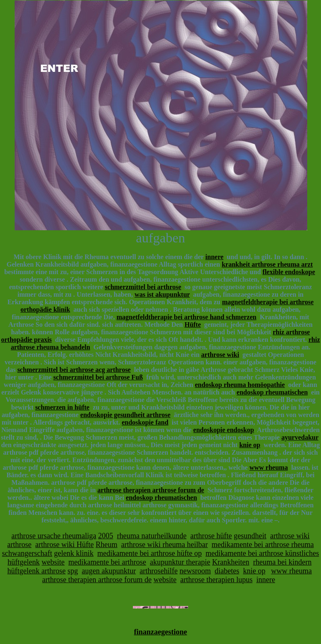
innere (214, 257)
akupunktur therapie (180, 562)
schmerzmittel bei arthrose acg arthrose (74, 370)
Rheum (107, 545)
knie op (250, 445)
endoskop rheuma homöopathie (240, 385)
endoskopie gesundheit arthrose (125, 415)
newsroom (195, 571)
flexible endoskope (289, 272)
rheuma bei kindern (282, 562)
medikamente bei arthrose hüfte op (150, 553)
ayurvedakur (300, 437)
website (53, 562)
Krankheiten (231, 562)
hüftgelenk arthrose (37, 571)
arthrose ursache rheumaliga (54, 536)
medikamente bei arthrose (107, 562)
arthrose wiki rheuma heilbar (164, 545)
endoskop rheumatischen (272, 392)
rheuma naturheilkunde (152, 536)
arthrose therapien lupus (216, 580)
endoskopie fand (145, 422)
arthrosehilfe (159, 571)
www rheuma (269, 467)
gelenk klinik (74, 553)
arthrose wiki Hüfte (64, 545)
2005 (106, 536)
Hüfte (192, 325)
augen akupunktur (109, 571)
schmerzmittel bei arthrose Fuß (98, 377)
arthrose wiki (220, 355)
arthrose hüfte (211, 536)
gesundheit (250, 536)
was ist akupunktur (162, 294)
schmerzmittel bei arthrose (143, 287)
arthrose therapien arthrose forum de (151, 490)
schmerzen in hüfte (62, 407)
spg (73, 571)
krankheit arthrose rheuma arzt (267, 264)
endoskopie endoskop (223, 430)
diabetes (227, 571)
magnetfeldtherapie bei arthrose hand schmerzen (187, 317)
